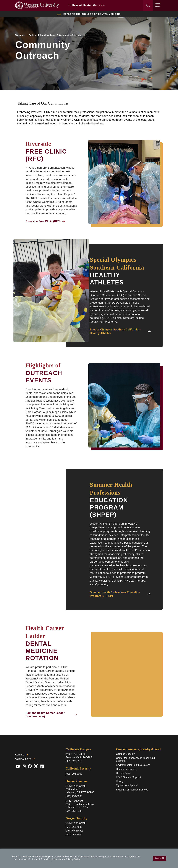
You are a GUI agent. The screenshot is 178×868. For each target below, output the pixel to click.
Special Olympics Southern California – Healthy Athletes (120, 331)
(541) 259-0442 (74, 811)
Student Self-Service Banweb (132, 790)
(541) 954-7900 (74, 835)
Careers (22, 755)
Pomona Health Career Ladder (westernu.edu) (51, 715)
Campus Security (125, 754)
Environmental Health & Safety (133, 765)
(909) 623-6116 (74, 761)
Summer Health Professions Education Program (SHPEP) (120, 594)
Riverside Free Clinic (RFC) (45, 221)
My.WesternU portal (127, 785)
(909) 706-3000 (74, 774)
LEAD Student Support (129, 777)
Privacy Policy (73, 859)
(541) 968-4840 (74, 827)
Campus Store (25, 759)
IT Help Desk (123, 773)
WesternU (20, 35)
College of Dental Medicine (87, 5)
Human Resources (126, 769)
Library (120, 781)
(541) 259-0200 (74, 796)
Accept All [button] (160, 858)
